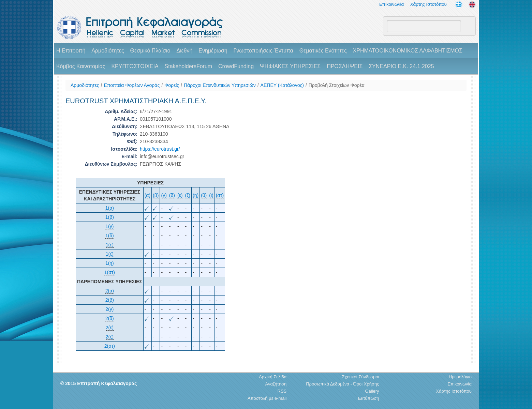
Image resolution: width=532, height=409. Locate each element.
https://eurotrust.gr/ (160, 149)
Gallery (372, 391)
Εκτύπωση (369, 398)
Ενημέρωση (213, 51)
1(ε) (110, 245)
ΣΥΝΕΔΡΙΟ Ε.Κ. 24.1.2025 (401, 66)
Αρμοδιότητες (108, 51)
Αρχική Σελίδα (273, 377)
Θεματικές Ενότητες (323, 51)
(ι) (211, 195)
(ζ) (188, 195)
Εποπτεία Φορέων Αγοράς (132, 85)
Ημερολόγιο (460, 377)
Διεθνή (184, 51)
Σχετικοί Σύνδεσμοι (361, 377)
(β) (156, 195)
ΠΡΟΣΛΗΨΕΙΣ (345, 66)
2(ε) (110, 328)
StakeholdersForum (189, 66)
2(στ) (110, 346)
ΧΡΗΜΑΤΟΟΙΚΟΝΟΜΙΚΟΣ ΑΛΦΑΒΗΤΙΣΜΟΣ (408, 51)
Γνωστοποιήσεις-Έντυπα (263, 51)
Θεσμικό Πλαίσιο (150, 51)
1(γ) (109, 226)
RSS (282, 391)
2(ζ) (110, 337)
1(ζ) (110, 254)
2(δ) (110, 318)
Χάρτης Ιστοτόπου (428, 4)
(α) (147, 195)
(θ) (204, 195)
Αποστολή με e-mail (267, 398)
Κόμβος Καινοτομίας (81, 66)
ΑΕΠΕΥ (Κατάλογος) (282, 85)
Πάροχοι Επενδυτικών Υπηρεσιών (220, 85)
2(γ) (109, 309)
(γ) (164, 195)
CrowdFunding (236, 66)
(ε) (180, 195)
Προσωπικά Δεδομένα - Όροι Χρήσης (342, 384)
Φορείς (172, 85)
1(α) (110, 208)
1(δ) (110, 236)
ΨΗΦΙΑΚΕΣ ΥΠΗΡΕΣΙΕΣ (290, 66)
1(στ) (110, 272)
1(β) (110, 217)
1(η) (110, 263)
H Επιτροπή (71, 51)
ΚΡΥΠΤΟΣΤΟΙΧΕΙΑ (135, 66)
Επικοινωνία (391, 4)
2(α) (110, 291)
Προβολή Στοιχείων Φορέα (337, 85)
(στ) (220, 195)
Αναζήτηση (276, 384)
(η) (196, 195)
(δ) (172, 195)
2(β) (110, 300)
